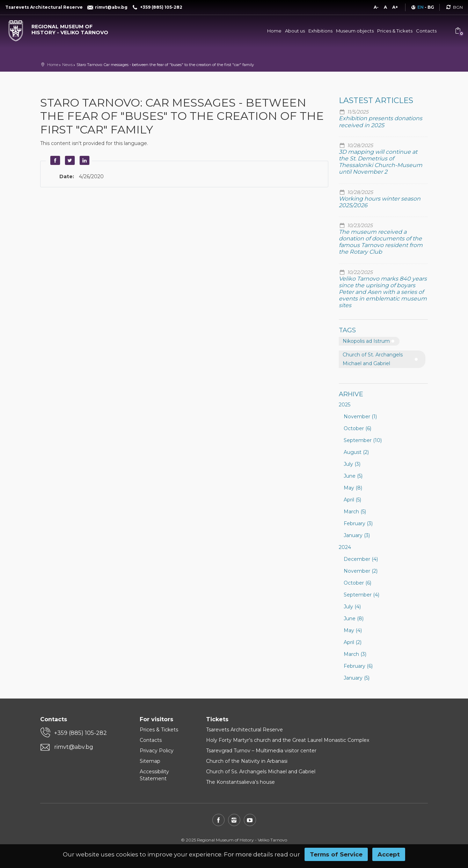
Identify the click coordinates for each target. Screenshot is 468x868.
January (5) (357, 678)
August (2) (356, 452)
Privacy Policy (157, 751)
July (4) (352, 607)
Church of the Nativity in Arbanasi (247, 761)
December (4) (361, 559)
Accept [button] (389, 854)
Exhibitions (320, 31)
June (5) (353, 476)
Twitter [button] (69, 160)
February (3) (358, 523)
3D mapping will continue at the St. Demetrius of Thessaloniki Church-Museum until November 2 (381, 162)
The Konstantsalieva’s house (240, 782)
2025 (345, 405)
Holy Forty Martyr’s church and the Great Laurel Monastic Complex (288, 740)
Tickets (217, 719)
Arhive (351, 394)
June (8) (354, 619)
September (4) (361, 595)
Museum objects (355, 31)
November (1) (360, 417)
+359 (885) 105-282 (81, 733)
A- (376, 7)
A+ (395, 7)
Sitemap (150, 761)
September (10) (363, 440)
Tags (347, 330)
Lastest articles (376, 100)
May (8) (353, 488)
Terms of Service (336, 854)
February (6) (358, 666)
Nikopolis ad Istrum (366, 341)
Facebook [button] (54, 160)
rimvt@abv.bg (74, 747)
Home (274, 31)
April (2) (353, 642)
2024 (345, 547)
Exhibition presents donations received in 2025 (381, 122)
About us (295, 31)
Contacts (426, 31)
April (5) (352, 500)
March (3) (355, 654)
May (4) (353, 630)
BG (431, 7)
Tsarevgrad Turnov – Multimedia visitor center (261, 751)
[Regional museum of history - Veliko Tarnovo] (58, 28)
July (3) (352, 464)
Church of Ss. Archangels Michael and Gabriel (261, 772)
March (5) (355, 512)
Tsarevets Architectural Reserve (244, 730)
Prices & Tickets (395, 31)
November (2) (361, 571)
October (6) (357, 428)
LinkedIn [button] (83, 160)
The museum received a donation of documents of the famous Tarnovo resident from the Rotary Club (381, 242)
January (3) (357, 535)
